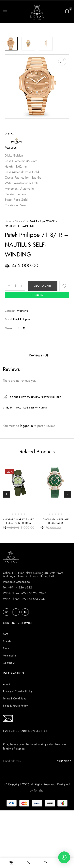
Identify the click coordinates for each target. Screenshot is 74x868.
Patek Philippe (22, 319)
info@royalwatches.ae (16, 582)
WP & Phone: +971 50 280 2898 (24, 593)
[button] (67, 11)
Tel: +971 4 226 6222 (17, 587)
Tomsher (39, 790)
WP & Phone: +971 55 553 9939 (24, 599)
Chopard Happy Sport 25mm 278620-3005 (19, 521)
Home (8, 221)
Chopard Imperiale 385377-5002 (56, 521)
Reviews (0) (38, 355)
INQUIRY (37, 295)
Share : (9, 328)
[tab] (38, 355)
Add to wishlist (64, 286)
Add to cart (43, 286)
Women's (20, 221)
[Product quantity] (15, 286)
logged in (26, 426)
